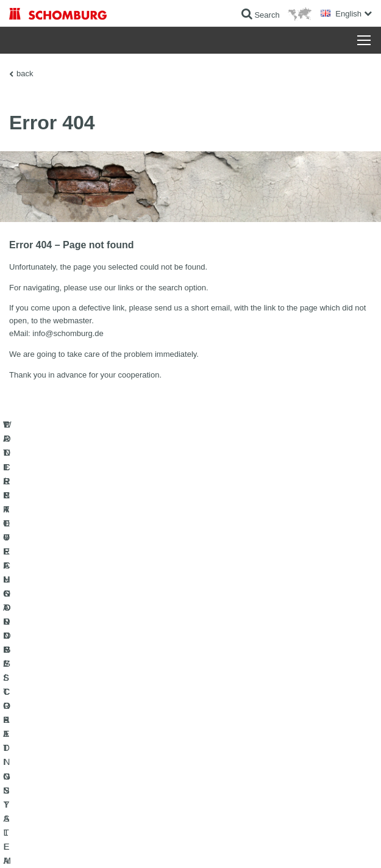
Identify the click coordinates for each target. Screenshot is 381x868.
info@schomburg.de (68, 333)
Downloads (218, 704)
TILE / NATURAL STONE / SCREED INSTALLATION (95, 704)
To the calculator (226, 686)
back (25, 74)
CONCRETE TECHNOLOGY (56, 741)
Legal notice (70, 844)
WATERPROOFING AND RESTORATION (77, 686)
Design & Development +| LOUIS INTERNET (308, 844)
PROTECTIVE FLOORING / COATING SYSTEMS (91, 722)
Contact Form (222, 722)
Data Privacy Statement (127, 844)
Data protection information (203, 844)
